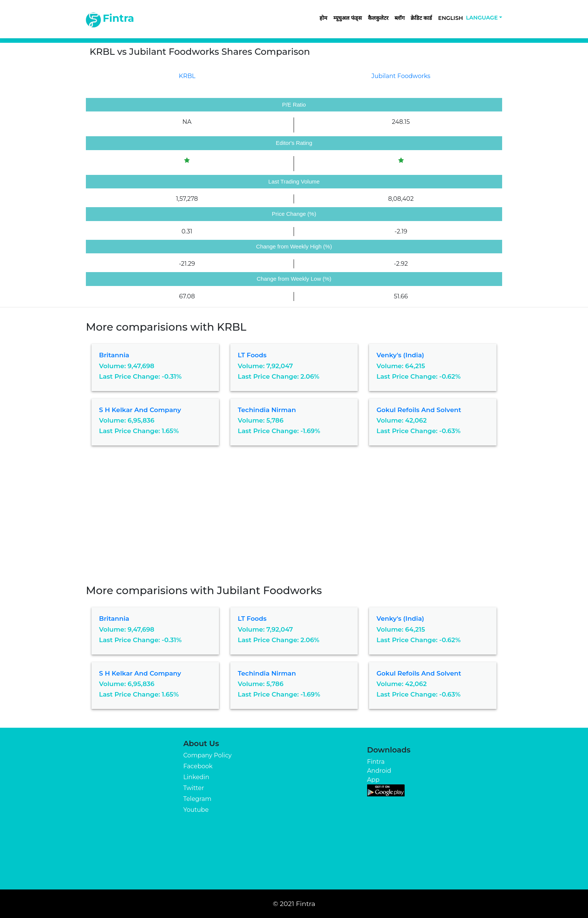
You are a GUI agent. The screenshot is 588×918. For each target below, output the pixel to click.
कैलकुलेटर (378, 18)
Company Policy (208, 755)
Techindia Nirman (267, 410)
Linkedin (196, 777)
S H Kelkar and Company (140, 410)
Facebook (198, 766)
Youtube (196, 810)
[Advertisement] (294, 521)
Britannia (114, 355)
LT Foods (252, 355)
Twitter (194, 788)
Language (482, 18)
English (450, 18)
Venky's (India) (400, 355)
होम (323, 18)
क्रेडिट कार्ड (421, 18)
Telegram (197, 799)
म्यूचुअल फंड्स (348, 18)
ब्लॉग (400, 18)
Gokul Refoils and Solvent (419, 410)
